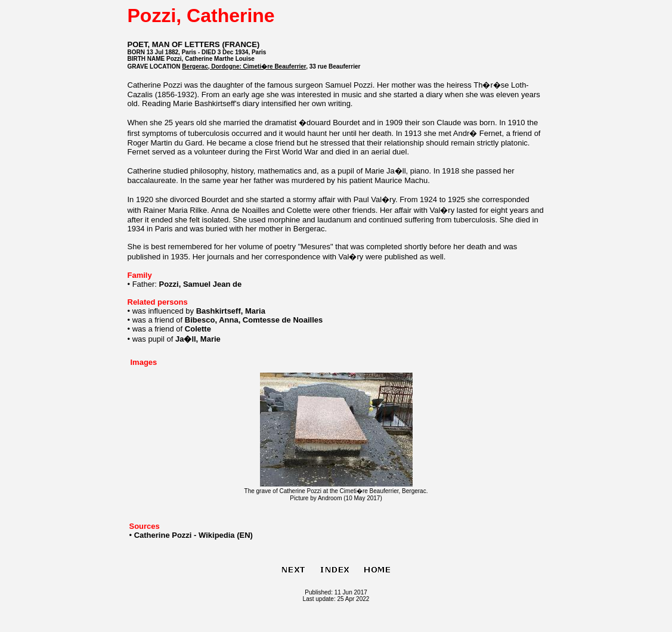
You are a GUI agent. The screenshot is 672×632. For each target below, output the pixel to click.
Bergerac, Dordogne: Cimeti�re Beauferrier (244, 66)
